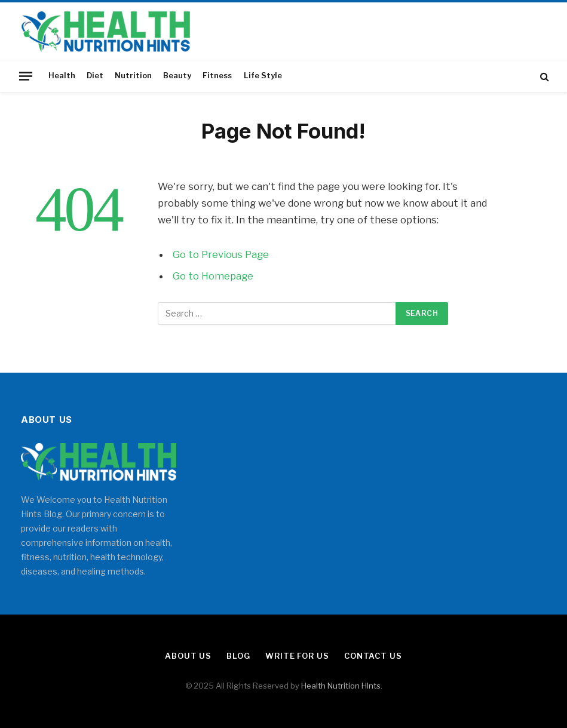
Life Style (263, 76)
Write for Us (297, 656)
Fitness (217, 76)
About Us (188, 656)
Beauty (177, 76)
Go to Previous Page (221, 254)
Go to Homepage (213, 276)
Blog (238, 656)
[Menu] (26, 76)
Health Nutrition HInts (341, 686)
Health (62, 76)
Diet (95, 76)
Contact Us (373, 656)
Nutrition (133, 76)
